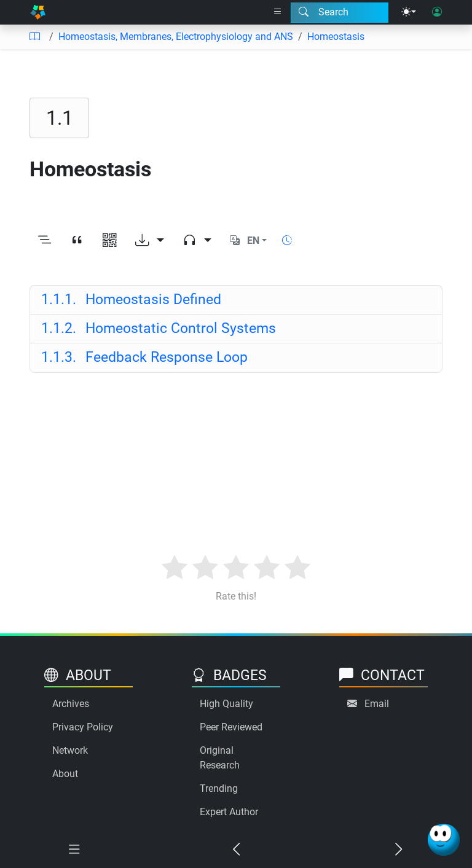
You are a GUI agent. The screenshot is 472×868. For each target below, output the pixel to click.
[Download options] (150, 241)
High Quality (226, 704)
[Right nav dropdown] (278, 12)
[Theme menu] (409, 12)
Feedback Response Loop (144, 357)
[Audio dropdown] (197, 241)
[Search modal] (340, 12)
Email (377, 704)
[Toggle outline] (45, 241)
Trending (219, 788)
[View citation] (77, 241)
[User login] (437, 12)
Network (70, 750)
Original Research (220, 758)
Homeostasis (336, 37)
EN (253, 240)
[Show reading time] (287, 240)
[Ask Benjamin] (444, 840)
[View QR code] (110, 241)
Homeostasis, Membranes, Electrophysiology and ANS (176, 37)
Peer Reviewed (231, 727)
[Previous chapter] (236, 850)
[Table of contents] (34, 37)
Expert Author (229, 812)
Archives (71, 704)
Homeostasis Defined (131, 299)
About (65, 774)
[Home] (38, 12)
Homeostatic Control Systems (159, 328)
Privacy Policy (83, 727)
